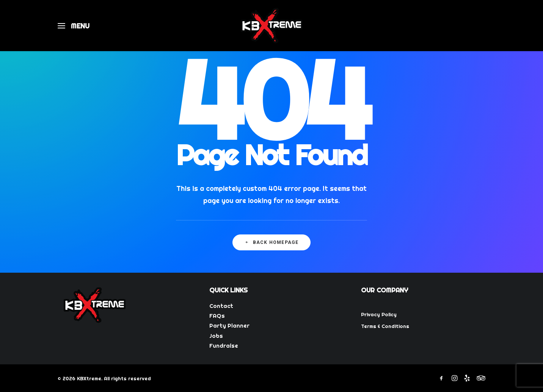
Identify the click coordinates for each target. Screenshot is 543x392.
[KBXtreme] (271, 26)
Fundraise (224, 346)
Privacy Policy (379, 314)
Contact (221, 306)
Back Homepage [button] (272, 242)
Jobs (216, 336)
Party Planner (229, 326)
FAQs (217, 316)
